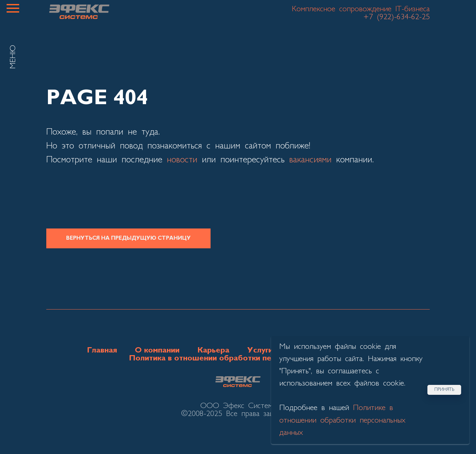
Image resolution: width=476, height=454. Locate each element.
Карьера (213, 351)
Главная (102, 351)
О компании (157, 351)
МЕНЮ (13, 57)
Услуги (260, 351)
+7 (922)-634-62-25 (397, 17)
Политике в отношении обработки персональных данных (342, 420)
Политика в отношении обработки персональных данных (238, 358)
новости (182, 160)
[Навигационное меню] (13, 8)
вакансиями (310, 160)
